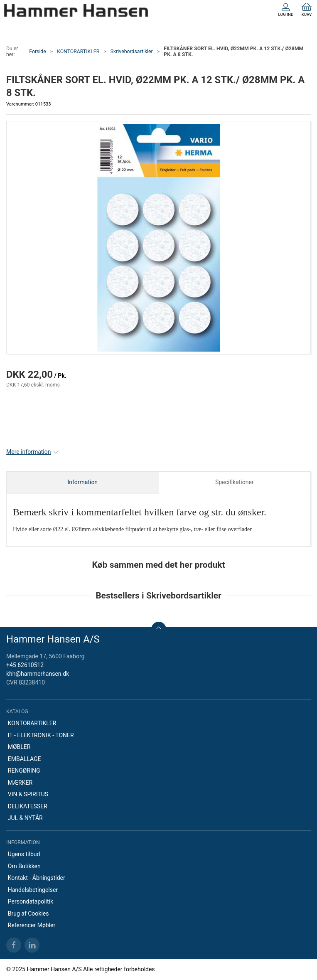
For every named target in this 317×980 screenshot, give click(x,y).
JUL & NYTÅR (25, 818)
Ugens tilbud (24, 854)
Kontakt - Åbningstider (37, 878)
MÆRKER (20, 783)
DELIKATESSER (28, 806)
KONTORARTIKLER (78, 52)
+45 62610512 (25, 665)
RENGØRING (24, 771)
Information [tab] (82, 482)
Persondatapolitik (31, 901)
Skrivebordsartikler (132, 52)
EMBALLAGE (25, 759)
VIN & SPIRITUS (28, 794)
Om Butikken (24, 866)
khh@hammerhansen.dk (38, 674)
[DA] (76, 10)
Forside (38, 52)
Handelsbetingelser (33, 890)
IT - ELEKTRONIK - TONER (41, 735)
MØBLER (19, 747)
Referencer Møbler (32, 925)
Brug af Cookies (28, 914)
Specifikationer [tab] (235, 482)
